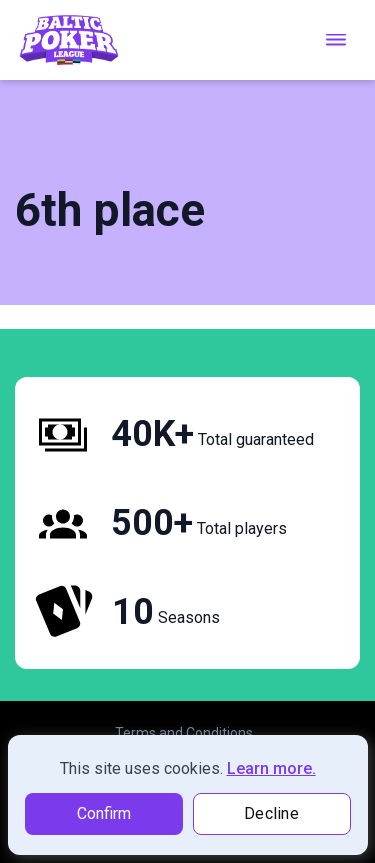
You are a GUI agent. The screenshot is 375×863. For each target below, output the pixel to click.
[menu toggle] (336, 39)
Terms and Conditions (184, 733)
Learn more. (271, 768)
